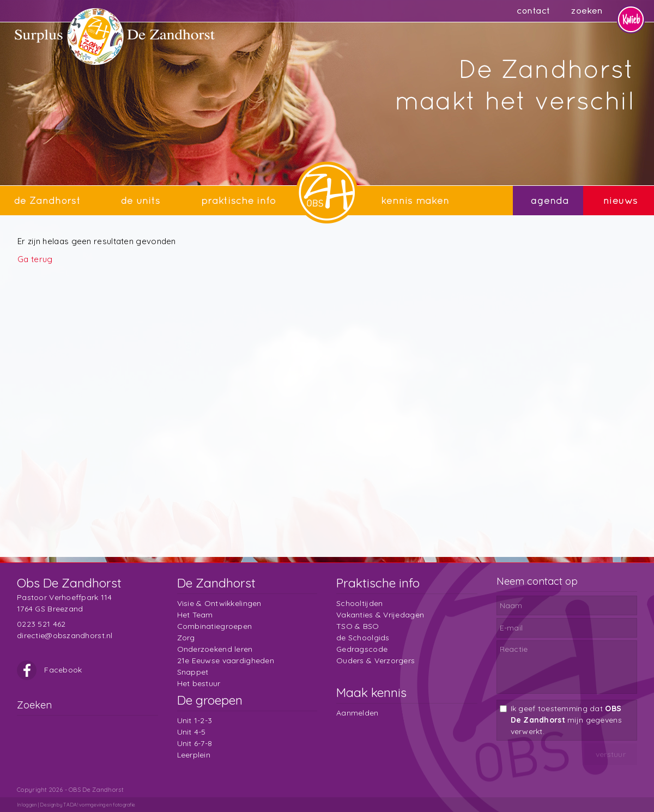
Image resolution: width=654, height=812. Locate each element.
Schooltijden (359, 603)
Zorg (186, 638)
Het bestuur (199, 683)
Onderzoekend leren (215, 649)
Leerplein (194, 755)
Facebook (50, 670)
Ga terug (35, 259)
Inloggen (27, 805)
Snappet (193, 672)
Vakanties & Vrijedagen (380, 615)
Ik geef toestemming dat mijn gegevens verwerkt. (566, 720)
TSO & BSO (358, 626)
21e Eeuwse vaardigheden (226, 660)
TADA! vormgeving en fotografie (99, 805)
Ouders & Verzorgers (376, 660)
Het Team (195, 615)
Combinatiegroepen (215, 626)
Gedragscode (362, 649)
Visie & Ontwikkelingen (219, 603)
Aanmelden (358, 713)
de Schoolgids (363, 638)
